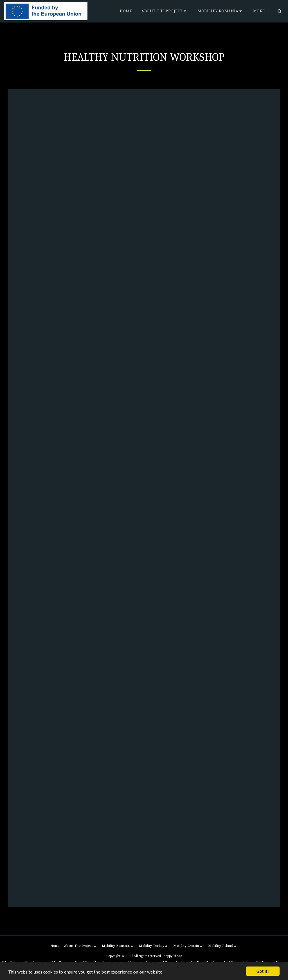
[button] (165, 11)
